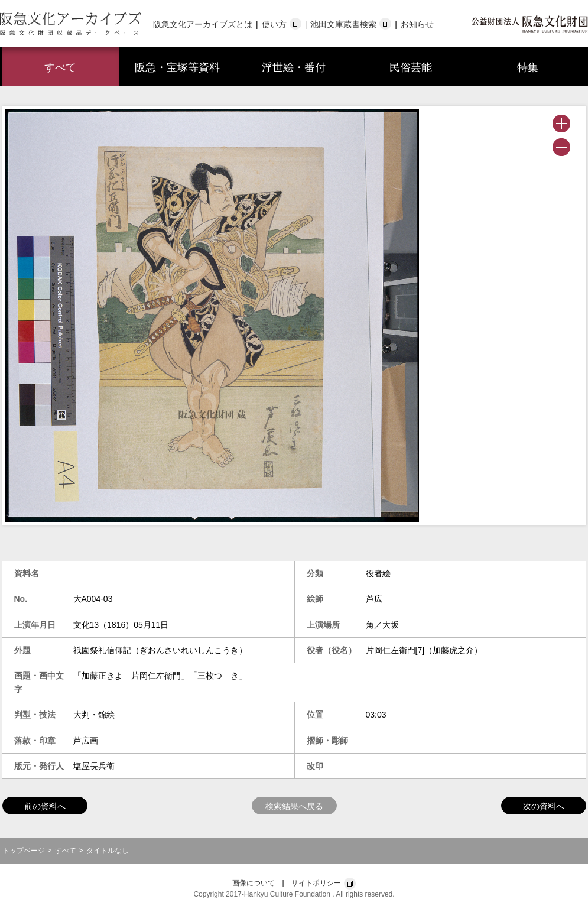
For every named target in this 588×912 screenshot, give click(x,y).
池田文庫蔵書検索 (343, 24)
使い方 (274, 24)
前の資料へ (45, 806)
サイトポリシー (316, 883)
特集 (528, 67)
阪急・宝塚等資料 (177, 67)
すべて (60, 67)
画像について (254, 883)
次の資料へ (544, 806)
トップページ (24, 851)
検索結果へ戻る (294, 806)
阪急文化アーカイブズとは (203, 24)
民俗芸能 (411, 67)
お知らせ (417, 24)
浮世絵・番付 (294, 67)
